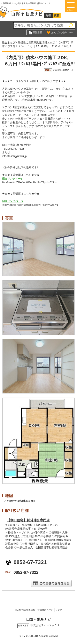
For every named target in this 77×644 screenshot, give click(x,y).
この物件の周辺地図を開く (20, 501)
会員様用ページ (45, 610)
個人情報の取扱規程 (25, 610)
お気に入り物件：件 (62, 32)
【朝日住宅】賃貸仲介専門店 (28, 520)
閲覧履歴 (37, 32)
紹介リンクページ (13, 179)
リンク (59, 610)
